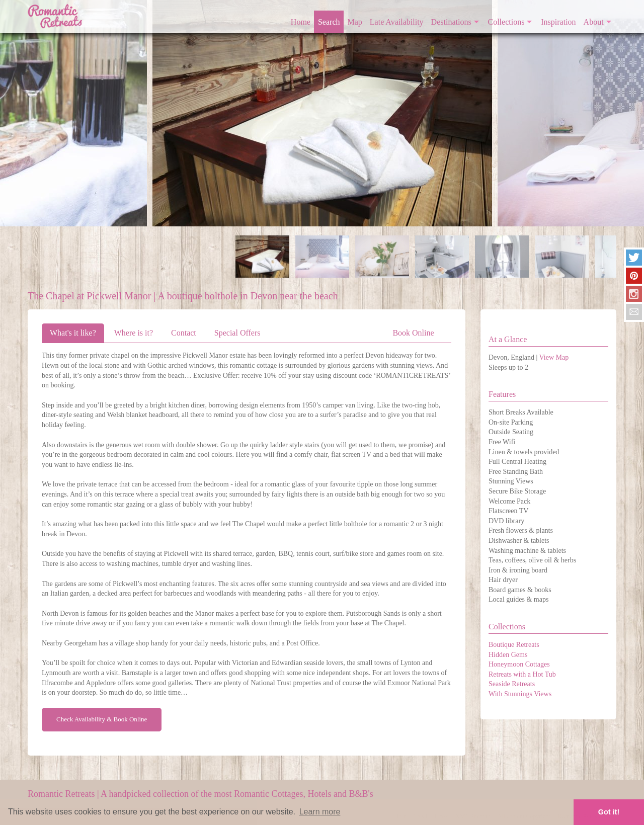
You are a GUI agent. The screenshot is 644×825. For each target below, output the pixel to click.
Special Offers (237, 333)
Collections (506, 22)
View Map (554, 357)
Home (301, 22)
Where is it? (134, 333)
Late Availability (397, 22)
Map (355, 22)
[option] (322, 113)
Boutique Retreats (514, 645)
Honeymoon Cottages (519, 664)
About (594, 22)
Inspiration (558, 22)
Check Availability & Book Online (102, 719)
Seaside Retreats (512, 684)
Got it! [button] (609, 812)
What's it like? (73, 333)
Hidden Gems (508, 655)
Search (329, 22)
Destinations (451, 22)
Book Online (413, 333)
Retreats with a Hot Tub (522, 674)
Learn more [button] (320, 812)
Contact (184, 333)
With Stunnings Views (520, 694)
